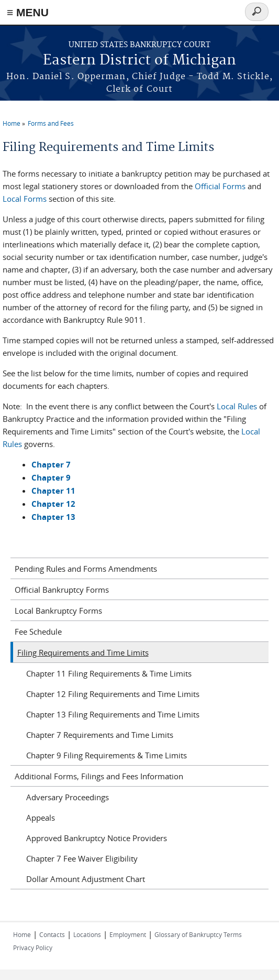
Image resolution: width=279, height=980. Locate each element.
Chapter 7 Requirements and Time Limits (100, 735)
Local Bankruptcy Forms (58, 611)
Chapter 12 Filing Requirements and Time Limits (113, 694)
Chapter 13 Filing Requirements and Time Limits (113, 714)
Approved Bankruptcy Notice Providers (97, 838)
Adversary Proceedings (68, 797)
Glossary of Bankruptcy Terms (198, 934)
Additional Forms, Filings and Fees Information (99, 776)
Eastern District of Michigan (139, 61)
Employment (128, 934)
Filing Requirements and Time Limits (83, 652)
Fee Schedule (38, 631)
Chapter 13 (53, 517)
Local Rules (237, 406)
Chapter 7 (51, 465)
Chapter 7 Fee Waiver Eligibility (82, 858)
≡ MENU (28, 12)
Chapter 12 (53, 504)
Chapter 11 (53, 491)
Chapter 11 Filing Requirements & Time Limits (109, 673)
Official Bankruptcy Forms (62, 590)
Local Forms (25, 199)
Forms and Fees (51, 123)
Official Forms (220, 186)
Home (12, 123)
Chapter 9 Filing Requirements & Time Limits (107, 755)
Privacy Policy (33, 948)
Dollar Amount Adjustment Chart (86, 879)
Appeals (41, 818)
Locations (87, 934)
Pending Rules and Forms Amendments (86, 569)
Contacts (52, 934)
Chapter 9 (51, 478)
